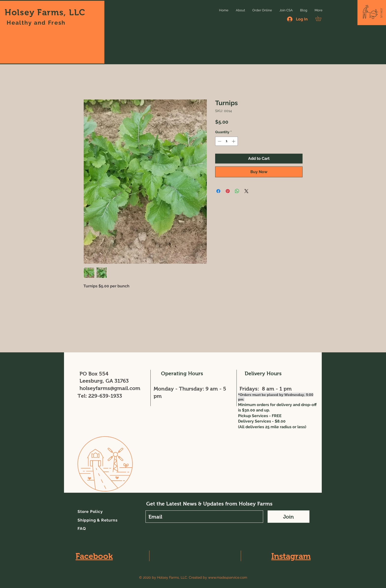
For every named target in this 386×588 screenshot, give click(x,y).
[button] (381, 13)
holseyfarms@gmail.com (110, 388)
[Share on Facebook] (218, 191)
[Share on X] (246, 191)
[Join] (289, 517)
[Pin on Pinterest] (228, 191)
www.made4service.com (228, 577)
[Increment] (234, 141)
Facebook (94, 556)
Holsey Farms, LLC (45, 12)
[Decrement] (219, 141)
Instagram (291, 556)
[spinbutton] (226, 141)
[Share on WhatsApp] (237, 191)
